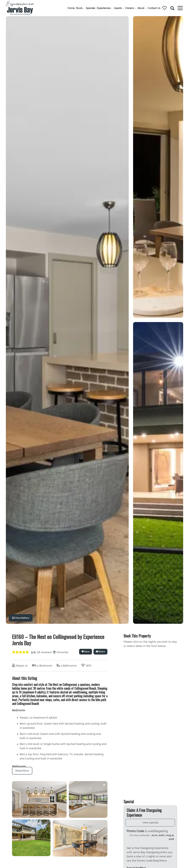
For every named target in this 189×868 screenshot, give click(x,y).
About (141, 8)
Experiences (104, 8)
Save (86, 652)
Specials (91, 8)
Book (79, 8)
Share (100, 652)
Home (71, 8)
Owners (130, 8)
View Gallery (21, 618)
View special (150, 833)
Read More (22, 771)
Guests (118, 8)
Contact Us (154, 8)
